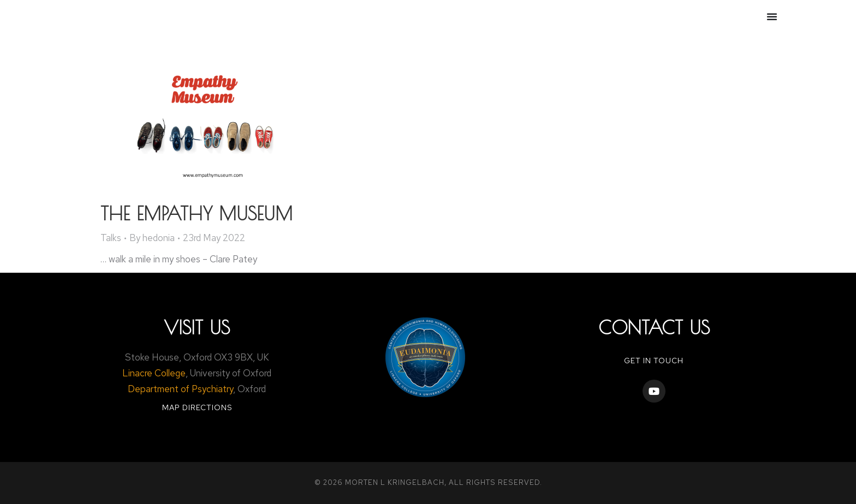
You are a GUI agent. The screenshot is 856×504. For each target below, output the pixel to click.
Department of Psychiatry (180, 389)
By (152, 238)
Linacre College (154, 373)
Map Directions (197, 407)
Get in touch (654, 361)
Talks (111, 238)
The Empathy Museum (197, 213)
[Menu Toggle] (772, 16)
